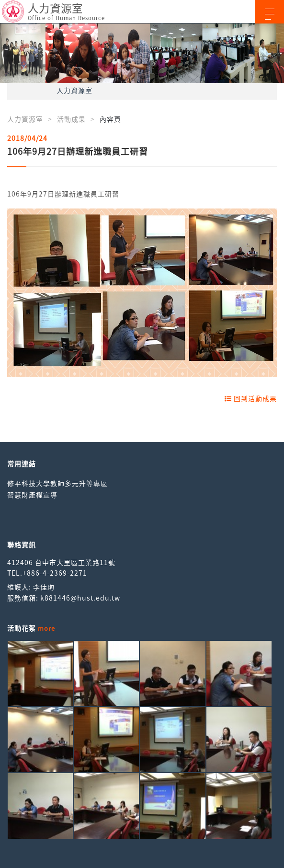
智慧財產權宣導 (32, 495)
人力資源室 (74, 90)
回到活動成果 (251, 398)
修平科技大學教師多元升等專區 (57, 483)
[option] (142, 53)
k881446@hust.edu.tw (80, 598)
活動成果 (71, 119)
